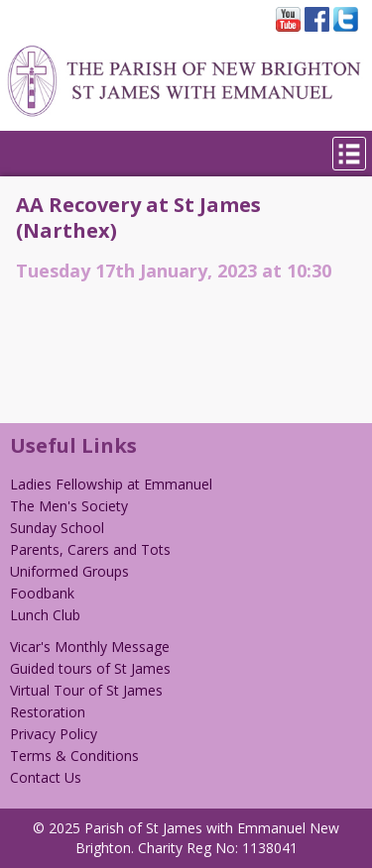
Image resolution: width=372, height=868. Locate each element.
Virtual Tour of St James (86, 690)
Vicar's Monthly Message (90, 647)
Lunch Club (45, 615)
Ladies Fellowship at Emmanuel (111, 484)
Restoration (48, 712)
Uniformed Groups (69, 571)
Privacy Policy (54, 734)
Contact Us (46, 777)
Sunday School (57, 528)
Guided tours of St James (90, 668)
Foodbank (42, 593)
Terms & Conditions (74, 756)
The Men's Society (69, 506)
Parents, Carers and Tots (90, 549)
